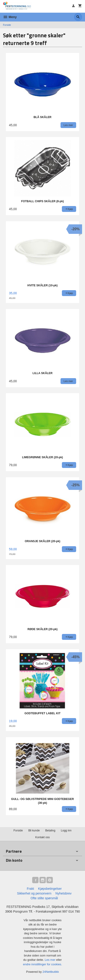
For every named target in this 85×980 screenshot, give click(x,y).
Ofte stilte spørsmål (44, 898)
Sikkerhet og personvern (34, 893)
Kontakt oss (42, 837)
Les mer (50, 960)
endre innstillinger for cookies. (43, 964)
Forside (7, 25)
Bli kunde (34, 831)
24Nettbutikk (51, 972)
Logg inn (66, 831)
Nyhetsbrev (64, 893)
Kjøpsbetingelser (50, 889)
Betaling (50, 831)
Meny (10, 17)
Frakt (30, 889)
